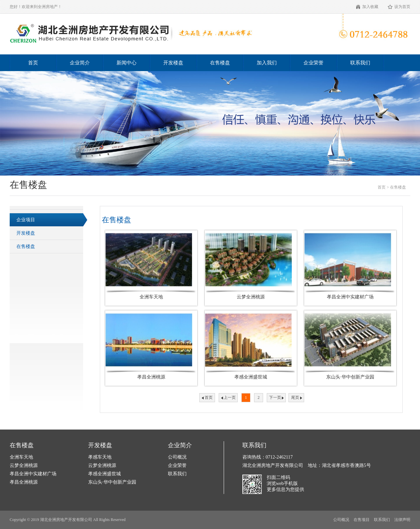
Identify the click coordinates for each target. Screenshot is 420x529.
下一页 (275, 398)
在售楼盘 (220, 63)
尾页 (295, 398)
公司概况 (177, 457)
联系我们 (360, 63)
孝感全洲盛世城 (104, 474)
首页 (33, 63)
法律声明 (402, 520)
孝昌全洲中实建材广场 (33, 474)
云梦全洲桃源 (24, 465)
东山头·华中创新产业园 (112, 482)
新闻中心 (127, 63)
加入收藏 (370, 7)
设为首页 (402, 7)
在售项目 (362, 520)
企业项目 (26, 220)
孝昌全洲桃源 (24, 482)
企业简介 (80, 63)
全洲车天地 (21, 457)
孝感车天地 (100, 457)
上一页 (230, 398)
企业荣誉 (313, 63)
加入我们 (267, 63)
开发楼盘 (173, 63)
